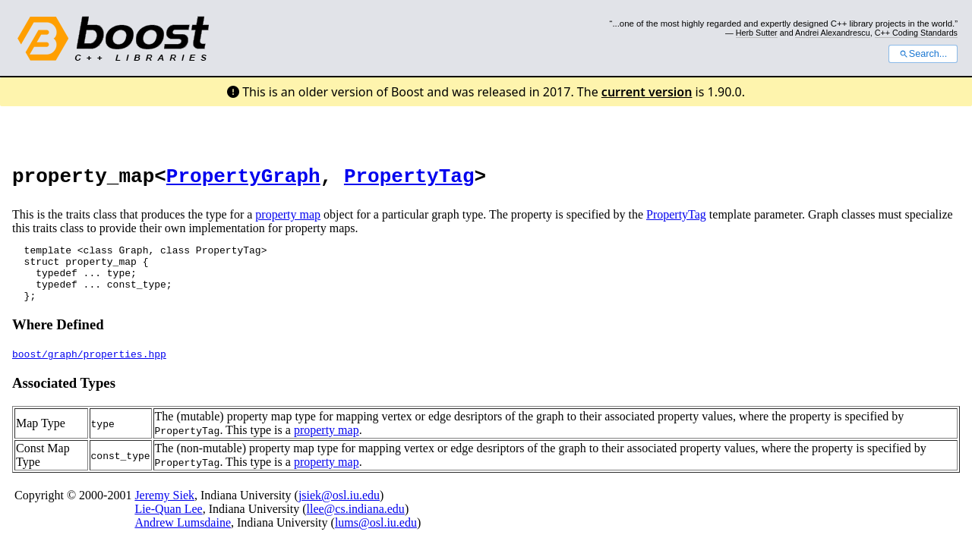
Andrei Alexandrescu (833, 33)
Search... (923, 54)
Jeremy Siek (164, 511)
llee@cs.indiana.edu (356, 525)
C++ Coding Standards (916, 33)
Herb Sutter (757, 33)
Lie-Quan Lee (168, 525)
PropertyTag (409, 179)
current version (647, 92)
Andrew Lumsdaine (183, 538)
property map (288, 219)
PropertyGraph (243, 179)
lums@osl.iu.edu (376, 538)
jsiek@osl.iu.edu (339, 511)
